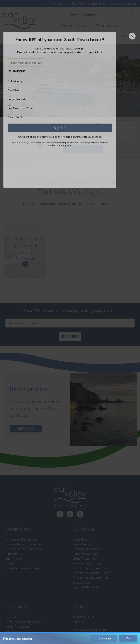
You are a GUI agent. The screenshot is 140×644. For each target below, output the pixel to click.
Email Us (79, 583)
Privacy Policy (15, 611)
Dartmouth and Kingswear (24, 510)
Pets (48, 145)
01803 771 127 (78, 4)
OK (128, 639)
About (9, 606)
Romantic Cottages (86, 514)
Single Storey (82, 543)
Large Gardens (83, 500)
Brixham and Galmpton (21, 500)
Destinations (107, 26)
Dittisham (12, 514)
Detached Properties (87, 548)
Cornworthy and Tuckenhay (24, 505)
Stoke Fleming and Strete (23, 529)
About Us (98, 36)
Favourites (54, 4)
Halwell (10, 524)
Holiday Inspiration (65, 36)
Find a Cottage (75, 26)
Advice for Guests (17, 587)
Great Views (81, 505)
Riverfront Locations (86, 510)
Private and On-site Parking (92, 538)
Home (5, 161)
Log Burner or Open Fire (89, 529)
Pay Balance (14, 592)
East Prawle (14, 519)
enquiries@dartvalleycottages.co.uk (113, 4)
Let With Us (125, 36)
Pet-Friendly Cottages (87, 524)
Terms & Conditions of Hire (24, 583)
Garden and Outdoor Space (92, 534)
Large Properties (84, 519)
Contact (11, 578)
